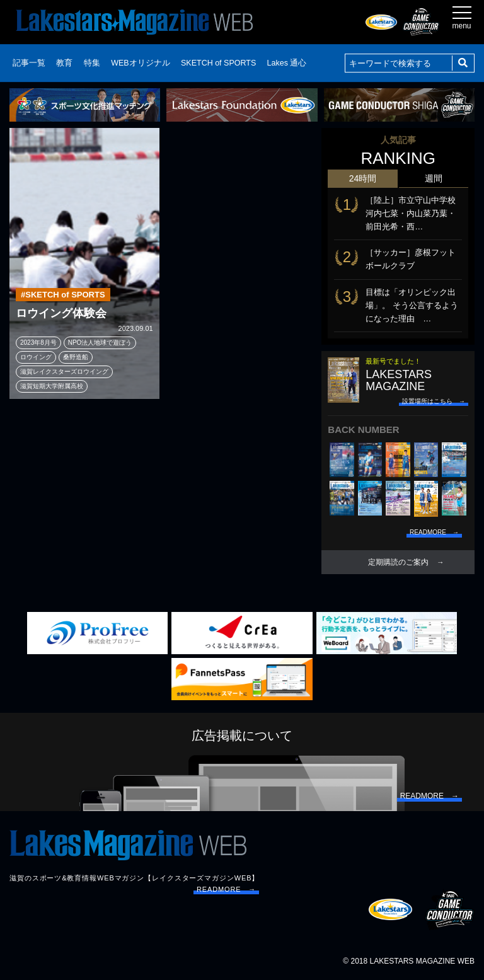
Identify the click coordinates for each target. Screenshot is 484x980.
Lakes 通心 (287, 63)
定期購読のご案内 (398, 562)
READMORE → (226, 889)
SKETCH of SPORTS (218, 63)
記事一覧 (29, 63)
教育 (64, 63)
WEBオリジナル (140, 63)
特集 (92, 63)
